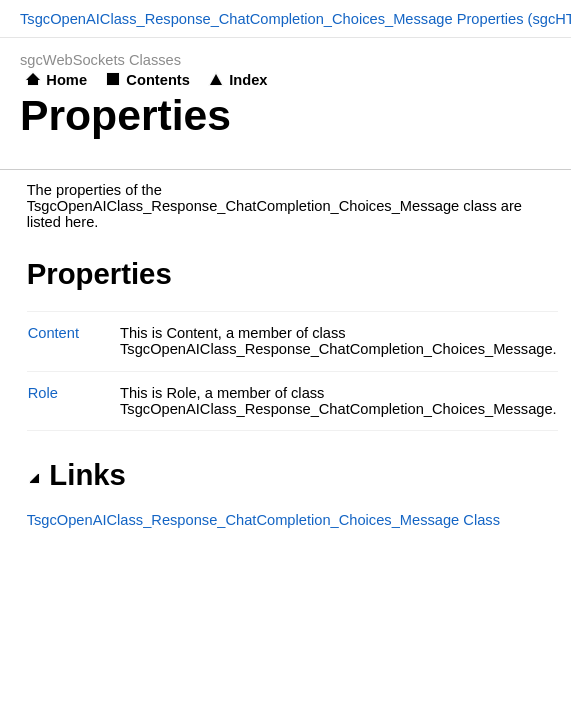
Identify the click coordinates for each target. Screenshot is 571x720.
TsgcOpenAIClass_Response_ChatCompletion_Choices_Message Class (263, 520)
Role (43, 393)
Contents (158, 80)
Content (53, 333)
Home (66, 80)
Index (248, 80)
